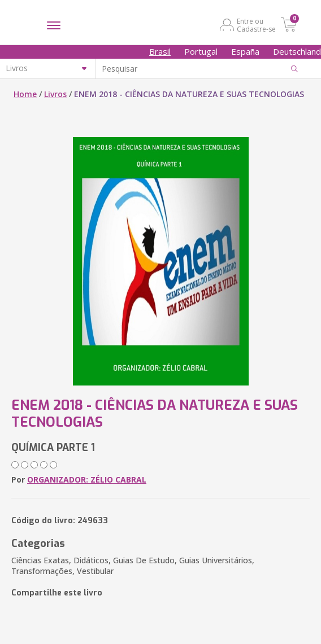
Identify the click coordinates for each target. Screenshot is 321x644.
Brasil (160, 51)
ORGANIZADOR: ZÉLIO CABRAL (87, 479)
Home (25, 94)
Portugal (201, 51)
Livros (55, 94)
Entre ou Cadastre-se (256, 25)
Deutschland (297, 51)
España (245, 51)
